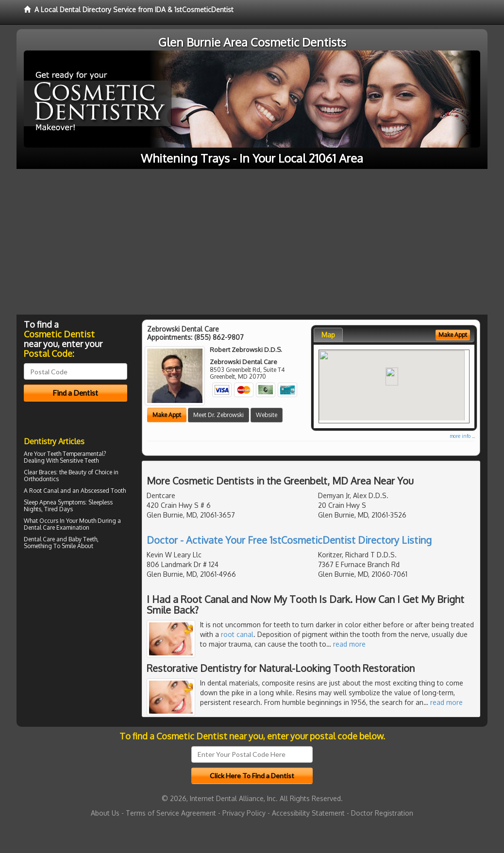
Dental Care (39, 527)
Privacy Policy (244, 813)
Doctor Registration (382, 813)
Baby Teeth (83, 539)
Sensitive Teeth (79, 460)
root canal (237, 634)
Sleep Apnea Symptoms (55, 502)
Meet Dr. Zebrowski (218, 415)
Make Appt (167, 415)
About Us (105, 813)
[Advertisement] (252, 242)
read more (349, 644)
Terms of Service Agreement (171, 813)
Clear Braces (40, 472)
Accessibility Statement (308, 813)
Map (328, 335)
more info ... (462, 436)
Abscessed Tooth (103, 491)
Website (267, 415)
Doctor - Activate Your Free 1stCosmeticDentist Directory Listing (289, 540)
